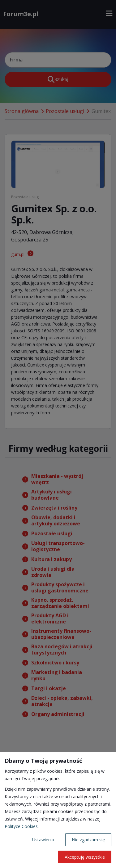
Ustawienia (43, 840)
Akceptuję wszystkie (85, 857)
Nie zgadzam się (88, 840)
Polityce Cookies (21, 826)
